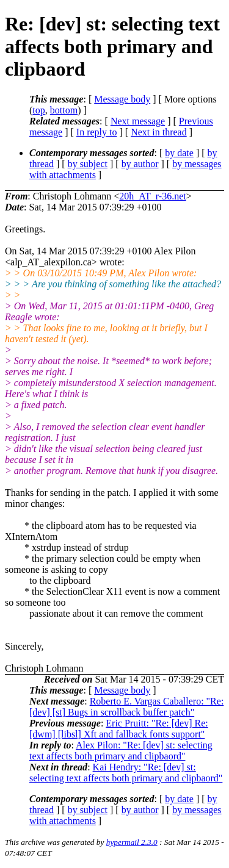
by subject (88, 164)
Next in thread (159, 132)
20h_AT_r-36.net (152, 196)
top (38, 110)
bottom (64, 110)
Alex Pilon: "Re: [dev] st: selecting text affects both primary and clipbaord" (121, 751)
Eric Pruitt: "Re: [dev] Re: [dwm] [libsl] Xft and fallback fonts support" (119, 729)
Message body (122, 99)
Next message (138, 121)
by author (140, 164)
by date (179, 153)
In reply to (97, 132)
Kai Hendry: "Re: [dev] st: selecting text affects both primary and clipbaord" (126, 773)
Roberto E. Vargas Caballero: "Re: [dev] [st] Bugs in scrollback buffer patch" (126, 707)
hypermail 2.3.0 (132, 842)
